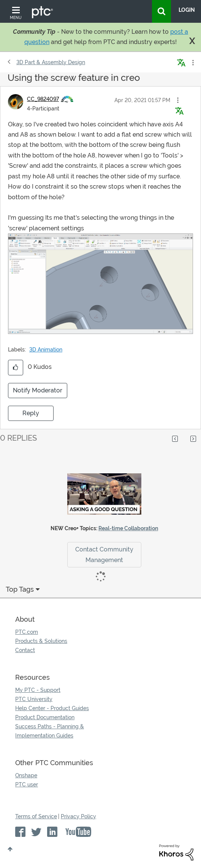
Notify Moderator (38, 390)
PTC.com (27, 632)
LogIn (187, 10)
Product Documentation (45, 717)
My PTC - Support (38, 690)
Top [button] (10, 849)
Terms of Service (36, 816)
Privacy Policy (78, 816)
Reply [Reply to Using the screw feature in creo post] (31, 413)
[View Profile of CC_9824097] (43, 99)
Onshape (26, 775)
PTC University (34, 699)
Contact (25, 650)
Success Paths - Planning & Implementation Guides (50, 731)
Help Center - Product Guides (52, 708)
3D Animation (46, 350)
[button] (178, 100)
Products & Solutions (41, 641)
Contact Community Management (104, 555)
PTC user (27, 785)
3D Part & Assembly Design (51, 62)
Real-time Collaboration (128, 528)
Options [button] (192, 63)
